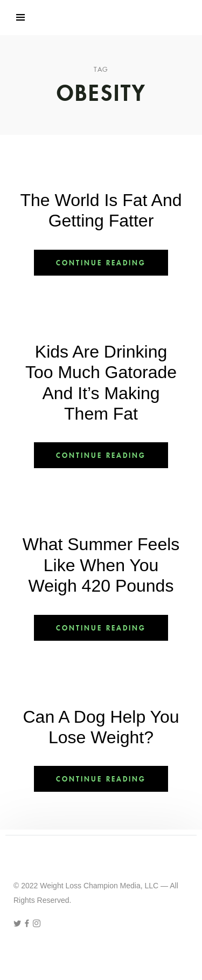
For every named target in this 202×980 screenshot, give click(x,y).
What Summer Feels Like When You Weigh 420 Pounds (101, 565)
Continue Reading (101, 263)
